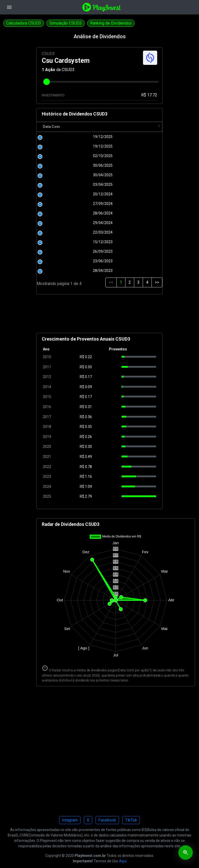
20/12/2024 (61, 194)
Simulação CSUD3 (66, 23)
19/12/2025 (61, 137)
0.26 (88, 437)
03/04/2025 (61, 185)
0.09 (88, 387)
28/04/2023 (61, 271)
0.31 (88, 407)
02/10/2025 (61, 156)
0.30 (88, 447)
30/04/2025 (61, 175)
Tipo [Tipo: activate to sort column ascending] (146, 127)
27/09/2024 (61, 204)
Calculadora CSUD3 (24, 23)
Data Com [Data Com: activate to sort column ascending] (51, 127)
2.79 (88, 496)
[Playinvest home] (102, 7)
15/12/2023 (61, 242)
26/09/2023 (61, 251)
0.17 (88, 377)
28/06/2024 (61, 213)
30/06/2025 (61, 165)
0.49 (88, 457)
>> (157, 282)
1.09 (88, 487)
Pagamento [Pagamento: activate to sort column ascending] (111, 127)
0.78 (88, 467)
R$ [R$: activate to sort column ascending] (84, 127)
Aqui (123, 861)
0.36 (88, 417)
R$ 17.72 (149, 95)
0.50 (88, 367)
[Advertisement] (100, 316)
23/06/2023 (61, 261)
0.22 (88, 357)
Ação (50, 70)
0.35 (88, 427)
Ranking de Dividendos (111, 23)
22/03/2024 (61, 232)
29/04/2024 (61, 223)
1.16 (88, 477)
